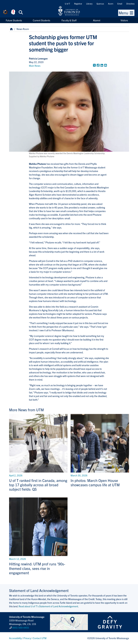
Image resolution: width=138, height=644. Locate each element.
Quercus (100, 4)
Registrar (78, 4)
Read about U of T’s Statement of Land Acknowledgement (48, 606)
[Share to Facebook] (98, 65)
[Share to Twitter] (94, 65)
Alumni (97, 20)
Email (120, 4)
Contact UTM (40, 638)
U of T (67, 4)
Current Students (41, 20)
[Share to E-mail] (106, 65)
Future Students (14, 20)
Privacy (27, 638)
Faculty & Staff (69, 20)
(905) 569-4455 (21, 628)
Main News (35, 66)
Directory (130, 4)
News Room (23, 29)
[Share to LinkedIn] (102, 65)
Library (89, 4)
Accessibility (15, 638)
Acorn (111, 4)
